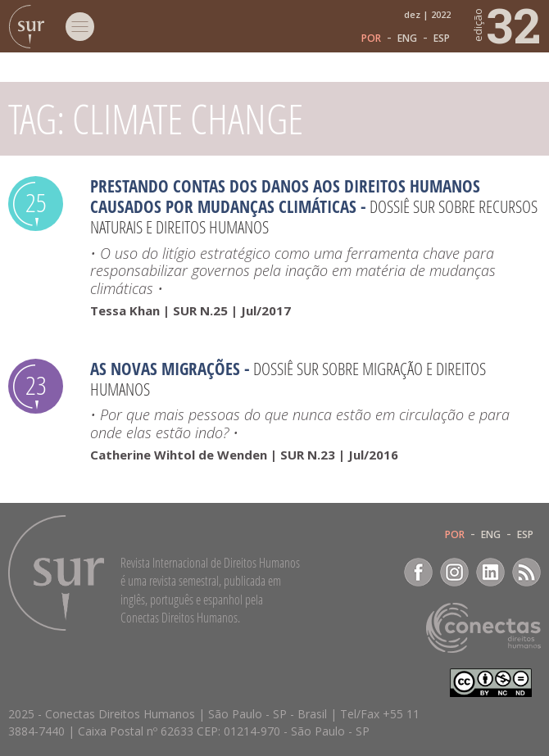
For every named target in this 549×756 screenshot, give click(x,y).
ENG (407, 38)
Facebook (418, 572)
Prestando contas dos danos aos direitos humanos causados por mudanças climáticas (285, 196)
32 (506, 25)
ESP (442, 38)
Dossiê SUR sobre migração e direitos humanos (288, 379)
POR (371, 38)
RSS (526, 572)
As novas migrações (165, 369)
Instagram (454, 572)
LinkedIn (490, 572)
